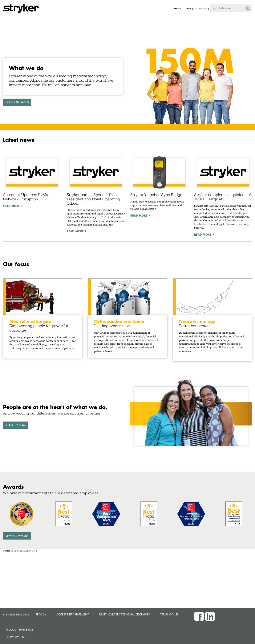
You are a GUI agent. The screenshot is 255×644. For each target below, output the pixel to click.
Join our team (16, 425)
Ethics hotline (16, 637)
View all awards (17, 536)
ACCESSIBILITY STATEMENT (73, 614)
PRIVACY (41, 614)
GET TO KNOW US (17, 102)
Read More (11, 206)
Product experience (19, 630)
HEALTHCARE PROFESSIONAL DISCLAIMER (125, 614)
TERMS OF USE (169, 614)
